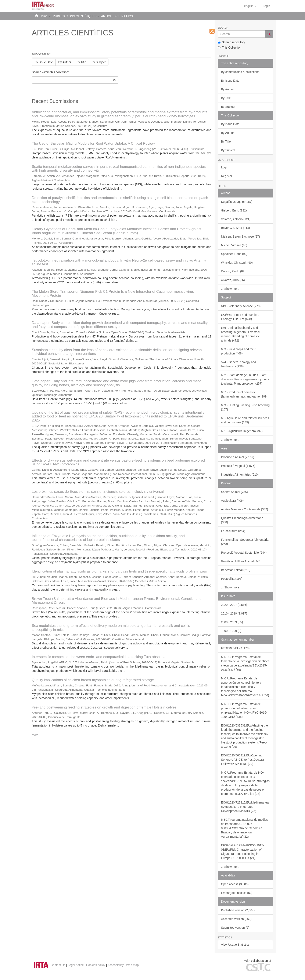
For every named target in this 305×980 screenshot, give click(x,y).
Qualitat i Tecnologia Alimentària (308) (242, 520)
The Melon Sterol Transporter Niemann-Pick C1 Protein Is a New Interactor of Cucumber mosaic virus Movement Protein (113, 294)
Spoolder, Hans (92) (234, 254)
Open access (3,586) (235, 884)
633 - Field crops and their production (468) (238, 351)
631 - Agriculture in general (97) (242, 431)
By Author (65, 62)
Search (223, 28)
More (35, 735)
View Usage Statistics (235, 945)
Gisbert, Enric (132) (234, 210)
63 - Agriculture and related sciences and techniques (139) (245, 420)
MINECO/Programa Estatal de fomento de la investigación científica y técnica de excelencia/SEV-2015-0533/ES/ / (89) (245, 663)
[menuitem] (266, 6)
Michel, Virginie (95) (234, 245)
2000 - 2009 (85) (232, 622)
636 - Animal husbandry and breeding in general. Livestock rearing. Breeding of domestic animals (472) (241, 334)
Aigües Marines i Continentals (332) (245, 509)
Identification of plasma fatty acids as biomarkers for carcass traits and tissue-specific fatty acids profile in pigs (119, 571)
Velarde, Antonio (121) (236, 219)
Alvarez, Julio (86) (233, 280)
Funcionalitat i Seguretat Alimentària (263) (245, 542)
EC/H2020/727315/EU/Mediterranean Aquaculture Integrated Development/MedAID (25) (245, 807)
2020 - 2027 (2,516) (234, 605)
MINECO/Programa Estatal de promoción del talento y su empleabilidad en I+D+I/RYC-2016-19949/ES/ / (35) (244, 710)
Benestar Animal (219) (236, 570)
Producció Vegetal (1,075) (238, 466)
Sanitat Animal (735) (234, 492)
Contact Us (58, 965)
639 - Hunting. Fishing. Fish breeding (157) (245, 407)
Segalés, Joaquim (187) (237, 202)
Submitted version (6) (235, 928)
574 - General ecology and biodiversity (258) (239, 364)
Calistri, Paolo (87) (233, 271)
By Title (81, 62)
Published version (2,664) (238, 910)
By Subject (99, 62)
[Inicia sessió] (266, 6)
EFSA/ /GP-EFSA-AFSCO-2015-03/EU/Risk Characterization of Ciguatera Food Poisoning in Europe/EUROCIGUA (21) (243, 852)
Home (44, 16)
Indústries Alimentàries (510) (240, 475)
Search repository (232, 42)
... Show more (230, 289)
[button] (250, 6)
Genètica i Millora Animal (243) (241, 561)
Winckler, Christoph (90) (237, 263)
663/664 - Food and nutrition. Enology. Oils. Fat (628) (240, 317)
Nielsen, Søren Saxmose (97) (241, 237)
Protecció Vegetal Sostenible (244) (244, 553)
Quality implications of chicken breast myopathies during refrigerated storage (93, 680)
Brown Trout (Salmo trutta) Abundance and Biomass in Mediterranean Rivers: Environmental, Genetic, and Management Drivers (117, 601)
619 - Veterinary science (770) (241, 306)
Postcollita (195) (232, 579)
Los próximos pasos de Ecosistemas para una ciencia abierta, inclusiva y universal (98, 492)
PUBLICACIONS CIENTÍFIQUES (75, 16)
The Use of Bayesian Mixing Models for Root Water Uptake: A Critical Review (93, 143)
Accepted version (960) (236, 919)
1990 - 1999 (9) (231, 631)
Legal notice (76, 965)
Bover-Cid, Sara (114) (236, 228)
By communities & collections (240, 72)
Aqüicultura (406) (232, 501)
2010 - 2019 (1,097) (234, 613)
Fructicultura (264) (233, 531)
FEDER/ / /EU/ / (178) (235, 648)
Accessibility (116, 965)
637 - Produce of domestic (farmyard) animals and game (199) (244, 394)
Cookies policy (96, 965)
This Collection (230, 48)
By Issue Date (44, 62)
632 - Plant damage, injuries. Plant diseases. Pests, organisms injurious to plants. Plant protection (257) (245, 379)
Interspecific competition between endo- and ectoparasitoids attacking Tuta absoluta (99, 657)
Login (225, 167)
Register (227, 176)
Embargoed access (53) (237, 893)
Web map (132, 965)
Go (114, 80)
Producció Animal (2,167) (238, 457)
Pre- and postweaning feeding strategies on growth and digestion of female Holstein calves (104, 707)
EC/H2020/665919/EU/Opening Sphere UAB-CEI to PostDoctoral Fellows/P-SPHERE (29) (243, 760)
